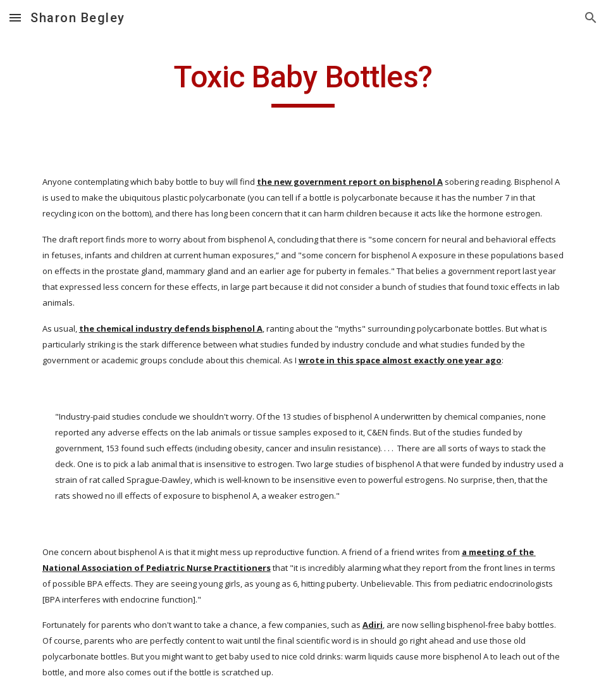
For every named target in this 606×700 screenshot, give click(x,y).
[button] (15, 17)
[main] (303, 83)
